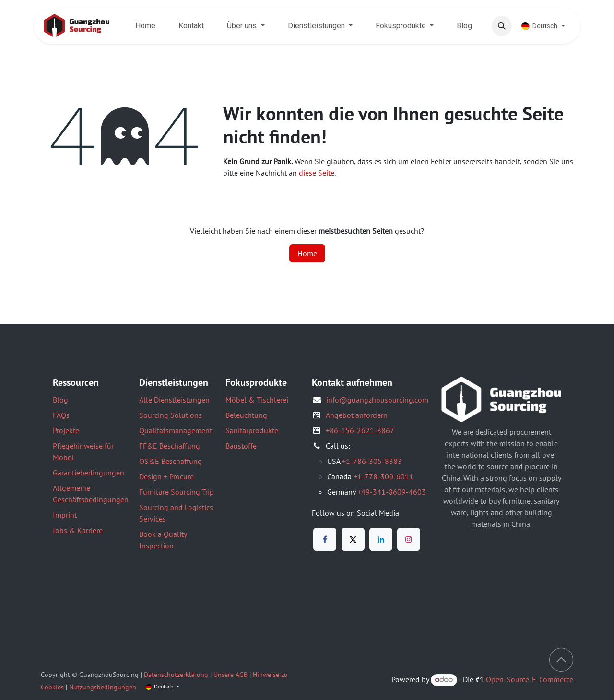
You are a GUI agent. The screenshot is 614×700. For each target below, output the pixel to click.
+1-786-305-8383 (372, 461)
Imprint (65, 515)
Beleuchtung (246, 415)
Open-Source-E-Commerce (530, 679)
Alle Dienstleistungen (174, 400)
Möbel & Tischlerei (257, 400)
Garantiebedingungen (89, 473)
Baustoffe (241, 446)
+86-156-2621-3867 (360, 430)
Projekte (66, 430)
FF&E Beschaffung (170, 446)
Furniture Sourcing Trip (177, 492)
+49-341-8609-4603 (392, 492)
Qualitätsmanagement (176, 430)
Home (307, 253)
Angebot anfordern (357, 415)
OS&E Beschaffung (171, 461)
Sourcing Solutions (171, 415)
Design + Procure (166, 476)
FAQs (61, 415)
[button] (502, 26)
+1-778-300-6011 (384, 476)
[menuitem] (145, 26)
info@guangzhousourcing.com (377, 400)
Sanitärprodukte (252, 430)
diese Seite (317, 173)
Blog (60, 400)
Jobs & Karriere (78, 530)
